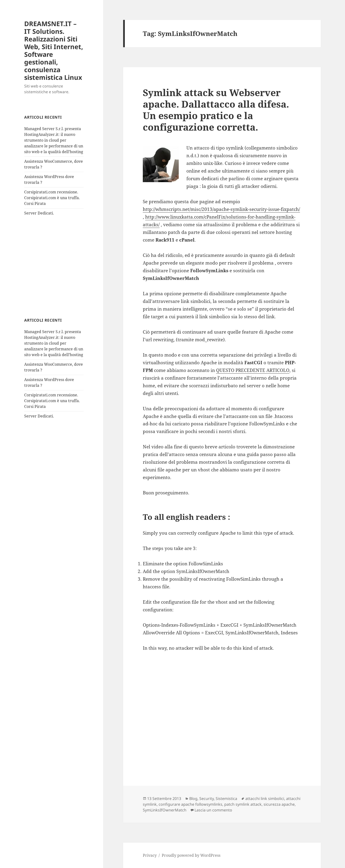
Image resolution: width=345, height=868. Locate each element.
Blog (193, 799)
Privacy (150, 855)
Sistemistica (226, 799)
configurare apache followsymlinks (190, 804)
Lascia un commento (213, 810)
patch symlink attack (243, 804)
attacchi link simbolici (265, 799)
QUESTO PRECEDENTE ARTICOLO (253, 370)
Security (207, 799)
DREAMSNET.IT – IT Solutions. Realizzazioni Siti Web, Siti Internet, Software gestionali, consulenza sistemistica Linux (54, 50)
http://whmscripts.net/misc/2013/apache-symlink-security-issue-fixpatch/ (221, 209)
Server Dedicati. (39, 213)
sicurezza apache (279, 804)
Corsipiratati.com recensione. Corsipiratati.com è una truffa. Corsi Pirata (52, 198)
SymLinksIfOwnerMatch (165, 810)
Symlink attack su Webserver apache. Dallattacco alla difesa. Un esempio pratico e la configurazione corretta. (216, 110)
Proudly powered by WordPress (191, 855)
